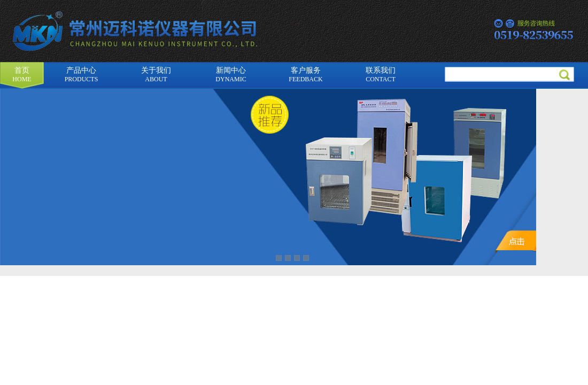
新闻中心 (231, 75)
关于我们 (156, 75)
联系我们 (381, 75)
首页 (22, 75)
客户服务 (305, 75)
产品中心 (82, 75)
